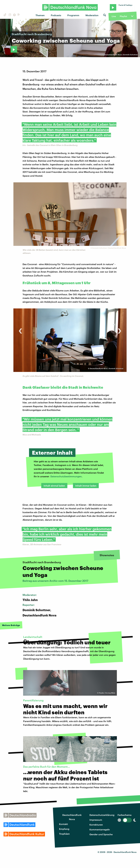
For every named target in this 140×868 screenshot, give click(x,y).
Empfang (64, 829)
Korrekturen (96, 825)
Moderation (92, 15)
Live (114, 16)
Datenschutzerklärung (102, 815)
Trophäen (64, 834)
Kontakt (64, 824)
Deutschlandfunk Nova (72, 817)
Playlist (123, 16)
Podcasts (56, 15)
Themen (40, 15)
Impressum (96, 820)
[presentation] (20, 329)
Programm (73, 15)
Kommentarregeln (100, 829)
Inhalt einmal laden (54, 486)
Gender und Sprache (101, 834)
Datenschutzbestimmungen (66, 476)
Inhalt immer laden (86, 486)
